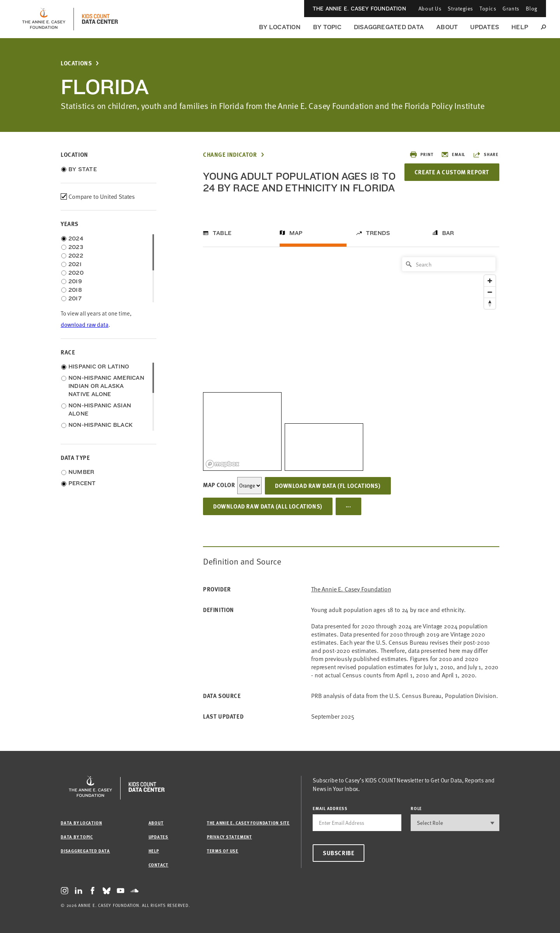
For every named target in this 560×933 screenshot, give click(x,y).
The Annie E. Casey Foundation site (248, 823)
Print (421, 154)
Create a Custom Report (452, 172)
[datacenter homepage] (100, 19)
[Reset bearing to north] (490, 303)
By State (83, 169)
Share (486, 154)
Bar (448, 233)
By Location (280, 27)
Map (296, 233)
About (447, 27)
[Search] (449, 264)
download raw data (85, 325)
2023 (76, 247)
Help (520, 27)
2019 (75, 281)
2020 (76, 273)
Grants (511, 8)
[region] (351, 362)
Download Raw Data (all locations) (268, 506)
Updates (485, 27)
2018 (75, 290)
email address (330, 808)
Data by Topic (77, 837)
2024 (76, 239)
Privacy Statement (229, 837)
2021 (75, 264)
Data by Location (81, 823)
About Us (430, 8)
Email (453, 154)
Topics (488, 8)
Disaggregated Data (389, 27)
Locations (76, 63)
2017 (75, 298)
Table (222, 233)
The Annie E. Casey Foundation (359, 9)
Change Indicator (230, 155)
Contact (158, 865)
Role (416, 808)
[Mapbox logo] (222, 464)
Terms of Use (223, 851)
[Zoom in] (490, 281)
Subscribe (339, 853)
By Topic (327, 27)
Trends (378, 233)
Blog (532, 8)
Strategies (460, 8)
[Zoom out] (490, 292)
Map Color (219, 485)
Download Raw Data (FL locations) (328, 486)
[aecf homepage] (44, 19)
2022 (76, 256)
